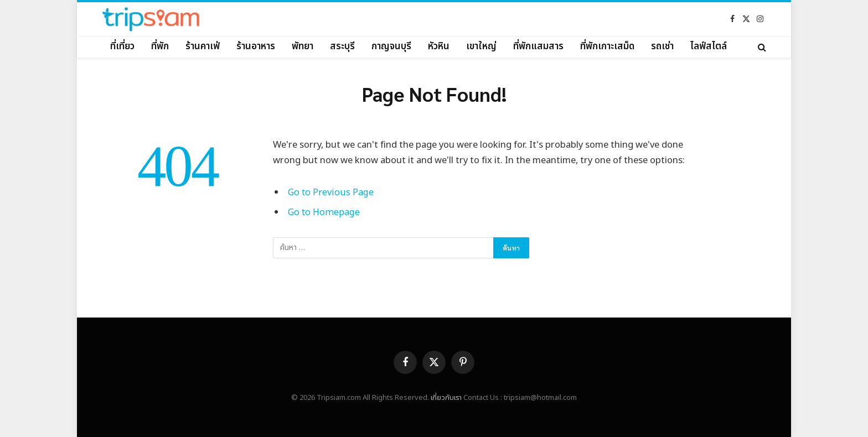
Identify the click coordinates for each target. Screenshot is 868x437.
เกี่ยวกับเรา (446, 398)
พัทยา (303, 46)
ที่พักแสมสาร (538, 46)
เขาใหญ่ (481, 46)
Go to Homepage (324, 212)
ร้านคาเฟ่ (203, 46)
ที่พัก (160, 46)
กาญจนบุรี (391, 46)
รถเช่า (662, 46)
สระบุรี (342, 46)
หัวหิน (439, 46)
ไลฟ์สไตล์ (709, 46)
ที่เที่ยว (122, 46)
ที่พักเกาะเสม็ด (607, 46)
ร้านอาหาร (256, 46)
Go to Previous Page (331, 192)
